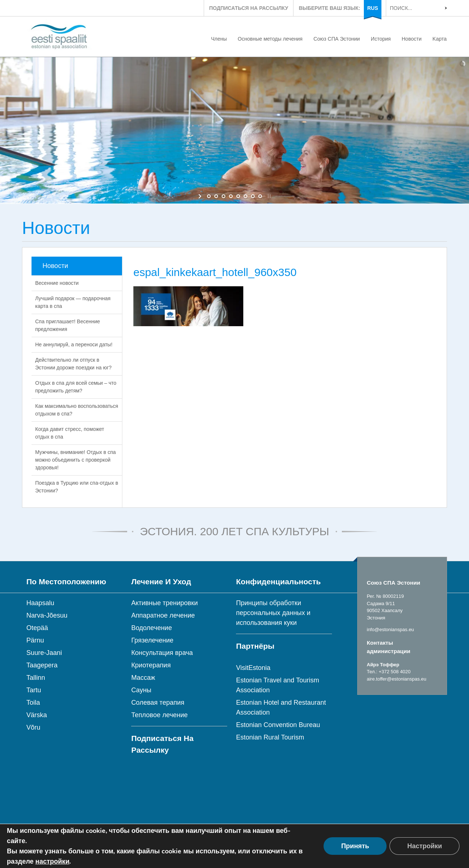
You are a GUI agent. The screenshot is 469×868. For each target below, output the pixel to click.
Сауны (141, 690)
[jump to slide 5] (238, 196)
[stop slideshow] (268, 196)
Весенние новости (57, 283)
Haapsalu (40, 603)
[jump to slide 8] (260, 196)
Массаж (143, 678)
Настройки (424, 846)
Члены (219, 39)
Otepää (37, 628)
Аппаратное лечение (163, 615)
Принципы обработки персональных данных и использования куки (273, 613)
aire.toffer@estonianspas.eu (397, 679)
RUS (373, 8)
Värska (37, 715)
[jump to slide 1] (209, 196)
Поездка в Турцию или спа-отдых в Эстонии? (77, 487)
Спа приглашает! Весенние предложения (68, 325)
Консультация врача (162, 653)
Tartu (34, 690)
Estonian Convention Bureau (278, 725)
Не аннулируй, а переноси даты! (74, 344)
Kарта (440, 39)
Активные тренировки (165, 603)
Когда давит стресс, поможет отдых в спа (70, 433)
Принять (355, 846)
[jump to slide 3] (224, 196)
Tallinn (36, 678)
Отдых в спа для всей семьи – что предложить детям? (76, 387)
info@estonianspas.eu (390, 629)
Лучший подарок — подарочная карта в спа (73, 302)
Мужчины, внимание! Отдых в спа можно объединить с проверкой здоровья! (75, 460)
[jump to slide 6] (245, 196)
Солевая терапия (158, 703)
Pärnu (35, 640)
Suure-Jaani (44, 653)
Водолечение (152, 628)
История (381, 39)
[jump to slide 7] (253, 196)
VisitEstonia (253, 668)
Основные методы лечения (270, 39)
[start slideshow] (201, 196)
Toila (33, 703)
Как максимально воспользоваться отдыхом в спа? (77, 410)
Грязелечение (152, 640)
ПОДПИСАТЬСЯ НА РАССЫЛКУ (249, 8)
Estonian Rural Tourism (270, 737)
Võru (33, 727)
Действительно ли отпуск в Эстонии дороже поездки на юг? (73, 364)
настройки (53, 861)
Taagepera (42, 665)
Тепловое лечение (159, 715)
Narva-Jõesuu (47, 615)
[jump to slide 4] (231, 196)
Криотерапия (151, 665)
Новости (411, 39)
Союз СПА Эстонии (337, 39)
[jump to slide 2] (216, 196)
